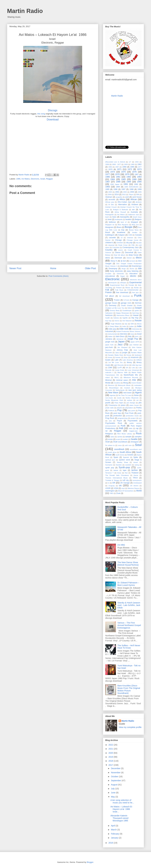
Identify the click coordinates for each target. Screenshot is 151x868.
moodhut (117, 383)
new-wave (127, 393)
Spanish (126, 457)
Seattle (134, 439)
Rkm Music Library (125, 434)
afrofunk (139, 202)
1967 (117, 167)
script (118, 439)
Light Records (119, 365)
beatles (129, 219)
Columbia (116, 247)
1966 (110, 167)
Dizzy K (114, 261)
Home (53, 268)
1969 (132, 167)
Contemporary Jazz (131, 247)
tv (109, 483)
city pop (129, 243)
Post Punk (129, 413)
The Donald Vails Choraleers (117, 475)
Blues (119, 227)
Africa (122, 199)
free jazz (135, 292)
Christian (120, 243)
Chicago (118, 240)
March (114, 830)
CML (133, 245)
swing (137, 465)
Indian (131, 326)
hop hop (108, 321)
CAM (130, 235)
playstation (129, 408)
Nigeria (138, 393)
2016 (111, 843)
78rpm (131, 194)
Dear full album (119, 255)
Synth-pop (124, 467)
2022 (111, 745)
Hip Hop (135, 318)
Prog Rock (110, 418)
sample (128, 437)
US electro (134, 486)
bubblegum (110, 235)
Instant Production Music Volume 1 (129, 331)
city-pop (139, 243)
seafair (125, 439)
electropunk (112, 283)
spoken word (125, 460)
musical (127, 388)
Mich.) (117, 377)
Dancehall (129, 252)
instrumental (112, 334)
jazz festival (134, 345)
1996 (115, 189)
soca (120, 445)
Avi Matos (26, 179)
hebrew (116, 318)
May (113, 797)
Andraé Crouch (111, 207)
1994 (118, 187)
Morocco (111, 385)
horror (117, 321)
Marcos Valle (123, 372)
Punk (123, 426)
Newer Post (15, 268)
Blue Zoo (135, 225)
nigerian (113, 395)
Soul (138, 445)
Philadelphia (113, 405)
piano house (134, 405)
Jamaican (120, 339)
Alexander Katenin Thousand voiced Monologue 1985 (119, 818)
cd (122, 238)
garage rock (126, 303)
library (129, 362)
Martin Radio (25, 11)
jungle (125, 353)
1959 (126, 164)
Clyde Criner (123, 245)
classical (111, 245)
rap (137, 428)
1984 (113, 179)
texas (119, 473)
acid (127, 197)
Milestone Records (131, 377)
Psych (119, 421)
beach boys (137, 217)
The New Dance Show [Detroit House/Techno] (128, 564)
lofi (127, 368)
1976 (134, 172)
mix (134, 380)
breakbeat (121, 232)
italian (110, 336)
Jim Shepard (122, 347)
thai (126, 473)
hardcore (109, 315)
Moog (125, 383)
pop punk (131, 411)
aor (133, 210)
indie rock (124, 329)
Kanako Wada (136, 353)
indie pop (112, 329)
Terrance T (109, 473)
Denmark (118, 258)
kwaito (108, 360)
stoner (136, 462)
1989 (129, 182)
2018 (111, 761)
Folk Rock (119, 290)
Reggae (49, 179)
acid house (137, 197)
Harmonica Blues (123, 315)
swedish (128, 465)
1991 (126, 184)
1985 (123, 179)
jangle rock (110, 342)
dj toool (132, 261)
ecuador (108, 274)
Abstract (109, 197)
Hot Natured (127, 321)
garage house (111, 303)
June (113, 793)
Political (111, 411)
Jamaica (109, 339)
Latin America (128, 360)
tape (125, 470)
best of (123, 222)
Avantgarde (109, 215)
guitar (137, 310)
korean (118, 357)
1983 (139, 177)
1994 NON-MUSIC (131, 187)
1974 (113, 172)
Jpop (117, 353)
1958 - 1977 (117, 164)
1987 (108, 182)
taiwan (116, 470)
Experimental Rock (117, 285)
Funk (138, 296)
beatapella (119, 219)
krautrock (135, 357)
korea (110, 357)
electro (133, 276)
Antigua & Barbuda (120, 210)
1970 (110, 169)
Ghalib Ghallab (127, 305)
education (134, 274)
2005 (140, 192)
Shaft (107, 442)
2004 (132, 192)
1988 (118, 182)
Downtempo (137, 266)
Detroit (129, 258)
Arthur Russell (120, 212)
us (120, 485)
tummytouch (137, 480)
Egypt (123, 276)
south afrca (112, 452)
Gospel (138, 308)
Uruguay (111, 486)
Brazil (108, 232)
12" (130, 162)
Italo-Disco (120, 336)
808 (138, 194)
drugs (124, 269)
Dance (118, 252)
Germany (113, 305)
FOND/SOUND (133, 290)
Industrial (109, 331)
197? (140, 167)
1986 (18, 179)
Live (110, 367)
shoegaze (135, 442)
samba (120, 437)
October (115, 777)
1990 (139, 182)
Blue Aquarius (123, 225)
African (134, 199)
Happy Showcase (123, 313)
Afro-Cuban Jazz (125, 202)
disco (139, 258)
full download (124, 296)
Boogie (128, 227)
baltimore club (134, 215)
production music (132, 416)
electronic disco (136, 280)
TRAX (135, 478)
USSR (108, 488)
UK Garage (125, 483)
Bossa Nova (134, 230)
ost (137, 400)
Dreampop (113, 269)
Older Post (90, 268)
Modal (108, 383)
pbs (140, 403)
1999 (139, 189)
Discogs (53, 110)
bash (107, 217)
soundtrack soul (136, 449)
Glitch (130, 308)
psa (110, 421)
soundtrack (119, 449)
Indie (139, 326)
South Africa (125, 452)
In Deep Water (113, 326)
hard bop (136, 313)
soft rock (128, 445)
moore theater (136, 383)
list (128, 365)
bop (123, 230)
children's (109, 243)
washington (110, 491)
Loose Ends (120, 370)
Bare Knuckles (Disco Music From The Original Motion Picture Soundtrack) (129, 689)
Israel (43, 179)
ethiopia (123, 283)
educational (110, 276)
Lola (133, 368)
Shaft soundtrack (120, 442)
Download (53, 120)
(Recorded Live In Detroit (115, 162)
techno (134, 470)
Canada (138, 235)
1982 (129, 177)
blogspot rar (110, 225)
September (116, 780)
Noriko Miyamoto (132, 398)
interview (123, 334)
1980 (108, 177)
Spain (116, 457)
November (116, 773)
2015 (124, 194)
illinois (139, 324)
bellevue (112, 222)
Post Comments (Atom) (58, 276)
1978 (117, 174)
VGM (116, 488)
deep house (134, 255)
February (115, 834)
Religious (109, 434)
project (133, 418)
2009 (110, 194)
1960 (132, 164)
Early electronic (116, 271)
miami (107, 377)
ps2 (140, 418)
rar (106, 431)
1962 (139, 164)
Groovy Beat (114, 310)
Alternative (122, 205)
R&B (121, 428)
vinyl (123, 488)
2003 (125, 192)
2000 (110, 192)
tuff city (126, 480)
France (109, 292)
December (116, 768)
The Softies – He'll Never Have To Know (129, 647)
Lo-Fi (120, 368)
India (124, 326)
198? (137, 174)
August (114, 785)
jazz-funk (109, 347)
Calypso (121, 235)
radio (130, 428)
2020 (111, 753)
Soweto (130, 455)
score (110, 439)
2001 (117, 192)
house (138, 320)
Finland (119, 288)
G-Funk (126, 300)
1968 (124, 167)
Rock (139, 433)
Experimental (136, 282)
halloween (109, 313)
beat (110, 219)
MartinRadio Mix (131, 375)
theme (136, 475)
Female (131, 285)
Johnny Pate (122, 350)
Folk (107, 290)
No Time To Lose (125, 395)
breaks (135, 232)
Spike (136, 457)
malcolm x (109, 372)
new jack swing (135, 390)
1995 (107, 189)
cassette (112, 238)
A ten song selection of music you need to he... (122, 801)
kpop (126, 357)
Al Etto (111, 205)
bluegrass (109, 227)
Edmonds (120, 274)
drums (132, 269)
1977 (108, 174)
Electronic (35, 179)
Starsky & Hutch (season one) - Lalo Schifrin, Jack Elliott (129, 605)
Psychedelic (133, 421)
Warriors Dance (133, 488)
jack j (137, 336)
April (113, 826)
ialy (126, 324)
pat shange (131, 403)
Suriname (109, 465)
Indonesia (136, 329)
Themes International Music (116, 478)
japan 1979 (135, 342)
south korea (120, 455)
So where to (110, 445)
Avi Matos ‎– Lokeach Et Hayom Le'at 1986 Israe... (121, 809)
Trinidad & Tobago (112, 480)
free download (122, 292)
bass (114, 217)
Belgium (138, 219)
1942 (137, 162)
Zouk (118, 493)
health (107, 318)
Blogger (90, 862)
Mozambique (114, 388)
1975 (123, 172)
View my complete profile (130, 727)
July (113, 789)
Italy (130, 336)
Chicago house (133, 240)
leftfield (139, 360)
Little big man (137, 365)
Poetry (139, 408)
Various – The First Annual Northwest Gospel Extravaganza (129, 625)
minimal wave (122, 380)
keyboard (138, 355)
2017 (111, 765)
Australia (134, 212)
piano (123, 405)
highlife (125, 318)
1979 (127, 174)
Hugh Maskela (116, 324)
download (124, 266)
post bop (117, 413)
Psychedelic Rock (114, 423)
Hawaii (136, 315)
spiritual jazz (110, 460)
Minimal (108, 380)
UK (114, 483)
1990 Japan (115, 184)
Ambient (135, 205)
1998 (132, 189)
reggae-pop (133, 431)
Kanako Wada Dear (116, 355)
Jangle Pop (133, 339)
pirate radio (109, 408)
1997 (123, 189)
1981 (118, 177)
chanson (130, 238)
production (118, 416)
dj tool (123, 261)
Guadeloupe (127, 310)
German (138, 303)
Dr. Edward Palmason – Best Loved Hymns (128, 584)
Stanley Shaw (122, 462)
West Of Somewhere (126, 491)
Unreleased (137, 483)
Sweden (119, 465)
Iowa (132, 334)
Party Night (119, 403)
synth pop (110, 468)
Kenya (129, 355)
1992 (136, 184)
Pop (120, 410)
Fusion (117, 300)
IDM (132, 324)
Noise (136, 395)
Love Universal (133, 370)
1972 (130, 169)
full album (110, 296)
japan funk (109, 345)
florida (136, 288)
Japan (121, 342)
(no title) (121, 545)
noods (119, 398)
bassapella (125, 217)
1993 (108, 187)
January (115, 838)
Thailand (135, 473)
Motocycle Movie (124, 385)
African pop (110, 202)
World (139, 491)
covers (121, 250)
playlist (119, 408)
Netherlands (120, 390)
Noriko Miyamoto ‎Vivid (114, 400)
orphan (130, 400)
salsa (112, 437)
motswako (138, 385)
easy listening (133, 271)
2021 (111, 749)
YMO (111, 493)
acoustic (112, 200)
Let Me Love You (115, 362)
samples (138, 437)
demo (108, 258)
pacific (108, 403)
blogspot (134, 222)
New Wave (113, 393)
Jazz (120, 344)
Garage (136, 300)
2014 (116, 194)
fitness (128, 288)
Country (109, 250)
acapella (119, 197)
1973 (139, 169)
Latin (116, 360)
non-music (109, 398)
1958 (107, 164)
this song (41, 114)
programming (123, 418)
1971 (119, 169)
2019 (111, 757)
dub (140, 268)
